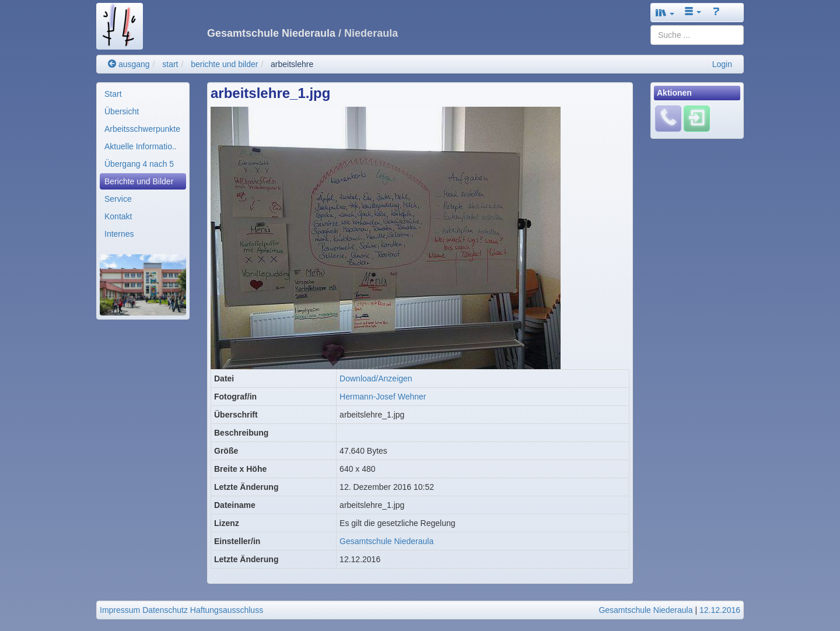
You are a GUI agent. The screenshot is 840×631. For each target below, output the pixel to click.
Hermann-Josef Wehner (383, 397)
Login (722, 64)
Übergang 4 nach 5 (139, 164)
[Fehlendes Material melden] (668, 118)
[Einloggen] (697, 118)
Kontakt (118, 216)
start (170, 64)
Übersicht (122, 111)
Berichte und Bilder (139, 181)
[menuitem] (143, 94)
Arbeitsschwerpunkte (142, 129)
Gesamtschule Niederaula (386, 541)
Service (118, 199)
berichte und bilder (224, 64)
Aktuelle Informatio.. (141, 146)
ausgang (129, 64)
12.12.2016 (720, 610)
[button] (665, 13)
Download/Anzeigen (376, 378)
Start (113, 94)
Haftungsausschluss (227, 610)
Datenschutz (165, 610)
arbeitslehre (292, 64)
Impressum (120, 610)
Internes (119, 234)
